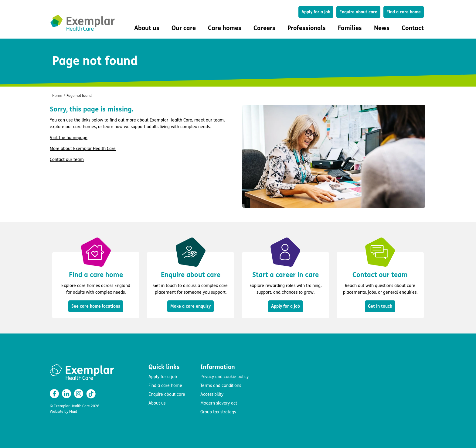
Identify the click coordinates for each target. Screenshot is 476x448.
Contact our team (67, 160)
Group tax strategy (218, 412)
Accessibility (212, 394)
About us (157, 403)
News (382, 28)
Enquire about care (358, 12)
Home (57, 96)
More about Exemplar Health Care (83, 149)
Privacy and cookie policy (224, 377)
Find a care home (404, 12)
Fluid (73, 412)
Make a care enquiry (190, 306)
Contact (413, 28)
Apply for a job (316, 12)
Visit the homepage (69, 138)
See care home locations (96, 306)
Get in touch (380, 306)
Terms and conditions (221, 386)
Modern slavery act (219, 403)
